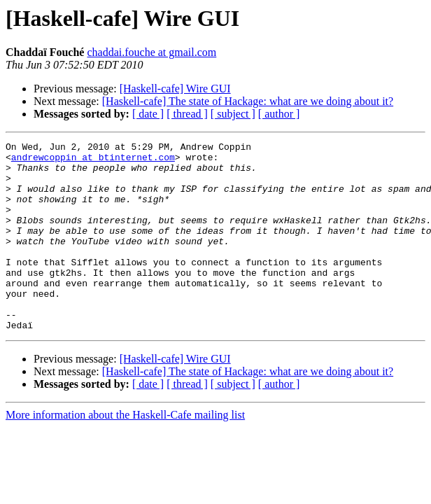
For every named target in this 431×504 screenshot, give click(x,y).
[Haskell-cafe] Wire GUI (175, 89)
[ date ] (148, 114)
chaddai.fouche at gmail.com (151, 52)
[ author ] (279, 114)
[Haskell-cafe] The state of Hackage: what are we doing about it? (248, 101)
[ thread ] (187, 114)
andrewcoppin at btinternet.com (93, 161)
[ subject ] (233, 114)
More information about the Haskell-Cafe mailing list (125, 453)
